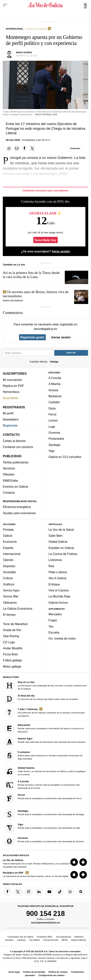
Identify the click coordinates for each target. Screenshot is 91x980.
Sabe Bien (56, 536)
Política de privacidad (34, 972)
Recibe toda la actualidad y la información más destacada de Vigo (42, 828)
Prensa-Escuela (51, 940)
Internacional (12, 554)
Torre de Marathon (15, 624)
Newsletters (11, 419)
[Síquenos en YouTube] (49, 892)
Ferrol (52, 414)
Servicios (9, 468)
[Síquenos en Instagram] (28, 892)
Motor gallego (12, 666)
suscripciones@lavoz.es (45, 923)
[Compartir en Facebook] (25, 148)
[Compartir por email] (17, 148)
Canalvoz (21, 940)
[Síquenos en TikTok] (60, 892)
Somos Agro (11, 590)
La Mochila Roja (59, 596)
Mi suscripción (12, 380)
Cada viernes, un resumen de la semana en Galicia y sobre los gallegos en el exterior (45, 771)
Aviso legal (14, 972)
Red (51, 566)
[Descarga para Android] (83, 862)
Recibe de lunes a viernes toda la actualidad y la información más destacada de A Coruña (42, 785)
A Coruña (55, 378)
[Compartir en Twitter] (32, 148)
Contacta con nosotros (18, 447)
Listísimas (55, 560)
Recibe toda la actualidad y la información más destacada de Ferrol (43, 798)
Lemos (53, 420)
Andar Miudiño (13, 648)
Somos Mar (11, 596)
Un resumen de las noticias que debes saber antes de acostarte (41, 699)
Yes (51, 626)
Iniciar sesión (61, 337)
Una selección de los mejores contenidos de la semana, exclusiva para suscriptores (45, 713)
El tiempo (9, 615)
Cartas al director (14, 441)
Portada (8, 529)
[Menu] (5, 5)
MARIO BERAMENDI (13, 301)
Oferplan (9, 474)
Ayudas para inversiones (19, 513)
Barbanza (55, 396)
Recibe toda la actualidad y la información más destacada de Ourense (44, 841)
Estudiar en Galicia (61, 548)
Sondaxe (9, 940)
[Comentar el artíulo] (76, 148)
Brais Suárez (24, 52)
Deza (52, 408)
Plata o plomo (58, 572)
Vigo (51, 451)
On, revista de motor (62, 638)
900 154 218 (45, 913)
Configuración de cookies (51, 975)
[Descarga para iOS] (74, 862)
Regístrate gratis (32, 337)
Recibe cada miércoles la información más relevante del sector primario (45, 742)
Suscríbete (11, 398)
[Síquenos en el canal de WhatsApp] (70, 892)
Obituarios (10, 602)
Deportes (9, 566)
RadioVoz (79, 937)
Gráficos (9, 584)
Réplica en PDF (13, 386)
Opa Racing (11, 636)
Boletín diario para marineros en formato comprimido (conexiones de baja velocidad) (43, 756)
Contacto (9, 493)
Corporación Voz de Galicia (20, 937)
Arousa (53, 390)
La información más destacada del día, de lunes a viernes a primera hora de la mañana (46, 686)
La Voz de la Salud (61, 529)
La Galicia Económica (18, 608)
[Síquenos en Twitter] (18, 892)
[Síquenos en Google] (81, 892)
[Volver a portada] (46, 5)
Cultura (8, 578)
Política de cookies (58, 972)
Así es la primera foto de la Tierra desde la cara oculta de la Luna (31, 275)
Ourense (54, 432)
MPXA (65, 940)
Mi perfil (8, 413)
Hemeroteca (11, 392)
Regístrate (10, 425)
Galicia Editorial (79, 940)
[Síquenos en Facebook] (7, 892)
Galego (54, 361)
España (8, 548)
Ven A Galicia (57, 578)
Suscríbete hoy (45, 240)
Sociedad (9, 572)
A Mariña (54, 384)
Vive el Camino (59, 590)
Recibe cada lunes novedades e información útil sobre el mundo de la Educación (44, 729)
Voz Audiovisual (64, 937)
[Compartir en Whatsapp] (9, 148)
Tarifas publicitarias (16, 462)
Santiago (54, 445)
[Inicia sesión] (85, 5)
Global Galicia (58, 542)
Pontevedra (56, 439)
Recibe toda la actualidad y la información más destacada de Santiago (44, 814)
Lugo (52, 426)
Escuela (54, 632)
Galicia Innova (58, 602)
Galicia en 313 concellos (65, 457)
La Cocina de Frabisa (63, 554)
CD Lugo (9, 642)
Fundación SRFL (45, 937)
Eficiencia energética (17, 507)
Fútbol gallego (12, 660)
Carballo (54, 402)
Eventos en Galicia (15, 487)
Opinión (8, 560)
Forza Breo (10, 654)
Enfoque (54, 584)
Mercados (55, 614)
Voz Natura (34, 940)
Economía (10, 542)
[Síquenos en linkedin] (39, 892)
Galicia (8, 536)
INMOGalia (10, 480)
